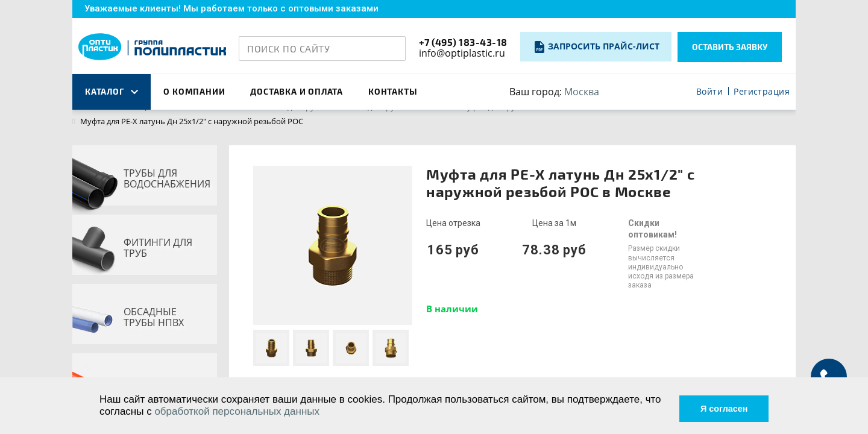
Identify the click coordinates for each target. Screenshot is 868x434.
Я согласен (716, 405)
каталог (112, 91)
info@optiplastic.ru (462, 53)
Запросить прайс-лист (604, 46)
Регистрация (762, 92)
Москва (582, 92)
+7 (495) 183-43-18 (463, 42)
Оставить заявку (730, 47)
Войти (709, 92)
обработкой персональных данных (256, 411)
